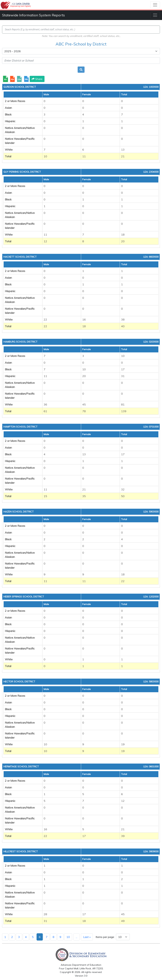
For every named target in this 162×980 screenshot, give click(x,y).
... (77, 937)
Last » (87, 937)
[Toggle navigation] (155, 5)
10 (68, 937)
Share (37, 79)
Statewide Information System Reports (33, 15)
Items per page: (105, 937)
